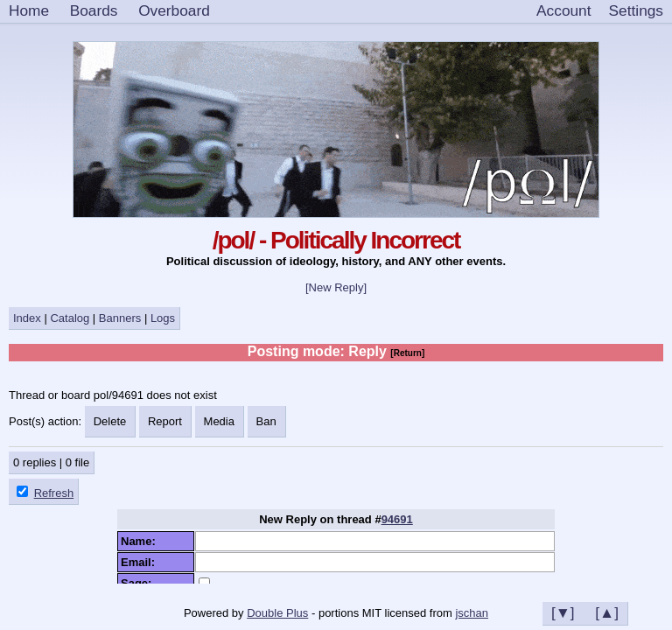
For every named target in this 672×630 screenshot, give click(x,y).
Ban (266, 421)
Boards (94, 10)
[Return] (407, 353)
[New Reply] (336, 287)
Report (165, 421)
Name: (141, 541)
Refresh (54, 493)
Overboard (174, 10)
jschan (472, 613)
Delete (110, 421)
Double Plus (277, 613)
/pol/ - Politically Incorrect (336, 240)
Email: (141, 562)
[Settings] (636, 11)
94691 (397, 519)
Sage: (140, 583)
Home (29, 10)
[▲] (607, 612)
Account (563, 10)
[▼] (563, 612)
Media (219, 421)
